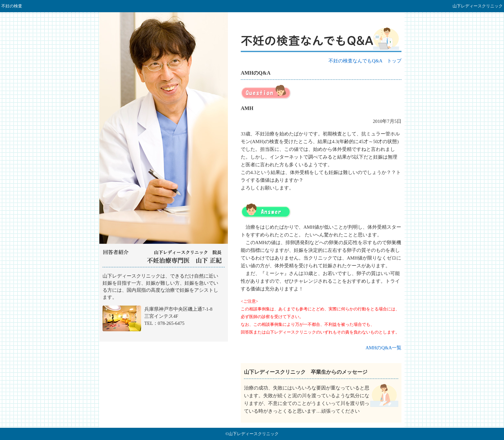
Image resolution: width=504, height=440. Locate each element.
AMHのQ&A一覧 (383, 348)
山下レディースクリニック (164, 305)
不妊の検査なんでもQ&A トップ (365, 61)
